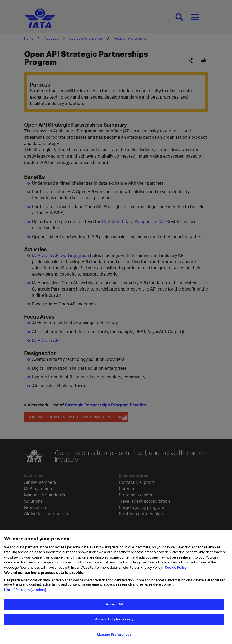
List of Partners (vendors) (25, 593)
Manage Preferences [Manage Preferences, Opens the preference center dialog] (114, 637)
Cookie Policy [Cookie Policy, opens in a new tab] (175, 570)
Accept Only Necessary (114, 622)
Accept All (114, 607)
